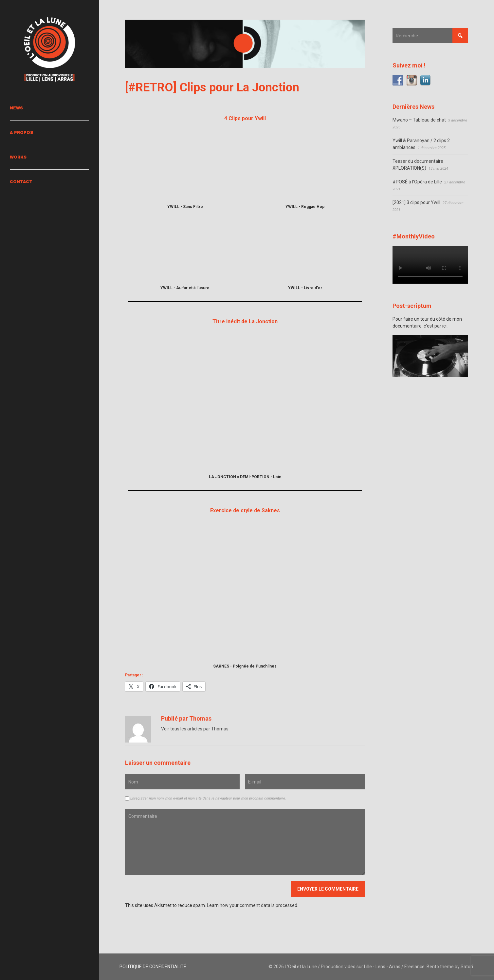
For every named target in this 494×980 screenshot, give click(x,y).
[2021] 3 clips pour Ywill (416, 202)
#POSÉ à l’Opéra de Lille (417, 182)
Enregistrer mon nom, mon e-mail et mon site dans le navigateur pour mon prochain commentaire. (208, 798)
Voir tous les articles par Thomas (195, 729)
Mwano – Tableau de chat (419, 120)
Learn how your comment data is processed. (253, 905)
